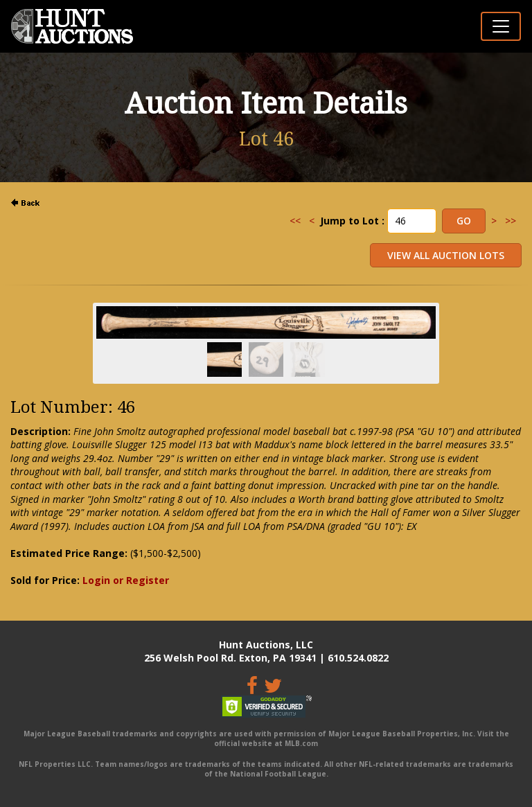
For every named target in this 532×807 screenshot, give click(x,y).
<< (295, 221)
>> (511, 221)
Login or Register (126, 580)
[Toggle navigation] (501, 26)
